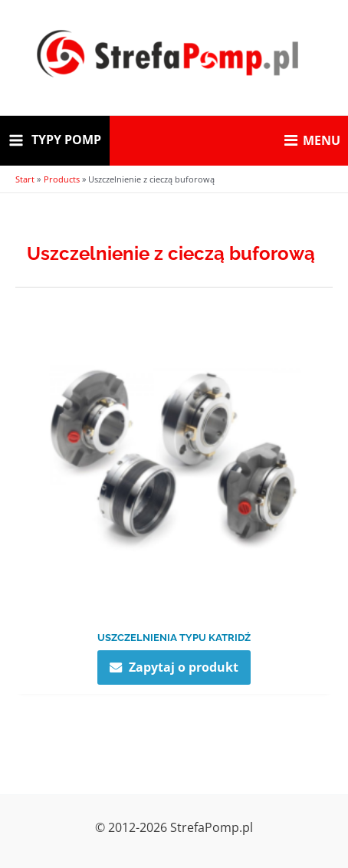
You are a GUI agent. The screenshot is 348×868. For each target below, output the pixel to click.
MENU (312, 140)
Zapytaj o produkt (184, 667)
